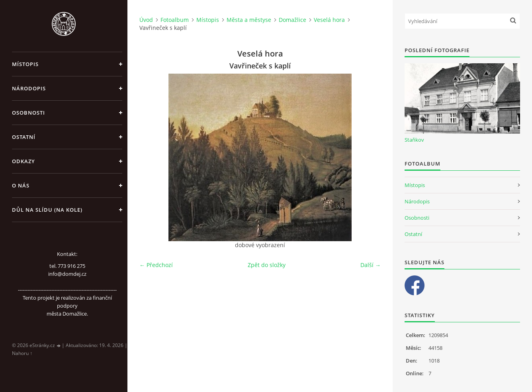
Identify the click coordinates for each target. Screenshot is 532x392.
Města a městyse (249, 20)
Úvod (146, 20)
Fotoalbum (175, 20)
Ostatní (24, 137)
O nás (21, 185)
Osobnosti (28, 113)
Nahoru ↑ (22, 353)
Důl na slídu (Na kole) (47, 210)
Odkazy (23, 161)
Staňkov (414, 140)
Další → (371, 265)
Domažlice (292, 20)
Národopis (29, 88)
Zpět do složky (267, 265)
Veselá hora (329, 20)
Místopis (25, 64)
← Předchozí (156, 265)
